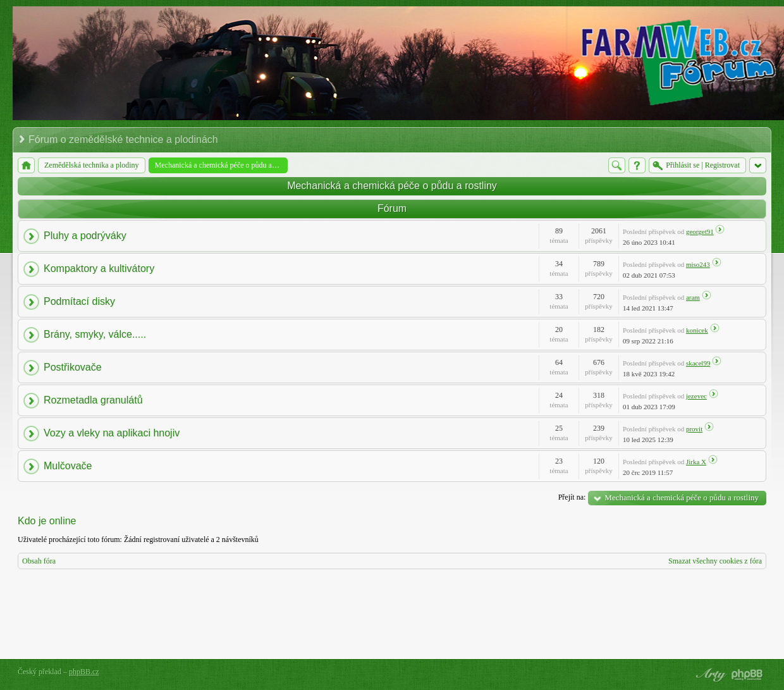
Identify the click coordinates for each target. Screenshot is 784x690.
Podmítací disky (79, 301)
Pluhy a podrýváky (85, 236)
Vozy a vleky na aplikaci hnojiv (112, 433)
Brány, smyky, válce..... (95, 334)
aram (693, 297)
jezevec (696, 396)
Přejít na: (572, 497)
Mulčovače (68, 466)
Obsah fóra (39, 561)
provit (694, 429)
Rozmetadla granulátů (93, 400)
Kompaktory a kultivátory (99, 268)
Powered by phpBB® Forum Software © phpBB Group (747, 675)
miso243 (698, 264)
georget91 (700, 231)
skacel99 (698, 363)
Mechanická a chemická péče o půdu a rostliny (392, 186)
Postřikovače (73, 367)
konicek (697, 330)
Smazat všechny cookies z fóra (715, 561)
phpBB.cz (84, 672)
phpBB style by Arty (709, 675)
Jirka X (696, 462)
